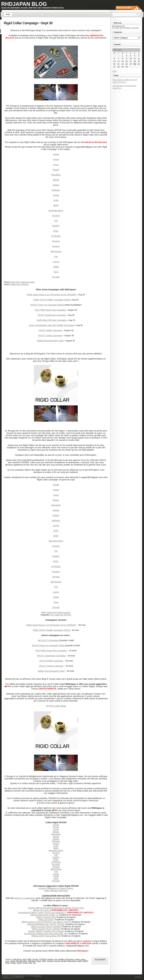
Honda (56, 154)
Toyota (56, 159)
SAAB (56, 267)
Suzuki (56, 195)
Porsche (56, 216)
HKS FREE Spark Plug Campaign (50, 310)
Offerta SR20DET (46, 920)
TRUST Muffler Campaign (50, 330)
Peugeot (56, 241)
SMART (56, 226)
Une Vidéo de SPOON (61, 615)
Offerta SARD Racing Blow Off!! (46, 936)
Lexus (56, 165)
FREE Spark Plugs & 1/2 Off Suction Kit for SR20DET (52, 295)
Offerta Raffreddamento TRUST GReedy (46, 924)
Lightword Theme (8, 977)
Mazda (56, 180)
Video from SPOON (19, 284)
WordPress (38, 976)
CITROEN (56, 236)
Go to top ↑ (139, 977)
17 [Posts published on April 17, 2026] (131, 61)
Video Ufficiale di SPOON (56, 891)
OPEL (56, 231)
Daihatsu (56, 190)
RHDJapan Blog (24, 4)
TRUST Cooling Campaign (50, 336)
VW (56, 221)
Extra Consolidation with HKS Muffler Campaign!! (52, 325)
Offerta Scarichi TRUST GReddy (46, 927)
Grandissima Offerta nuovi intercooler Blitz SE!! (46, 934)
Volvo (56, 272)
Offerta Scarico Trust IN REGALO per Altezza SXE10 (46, 922)
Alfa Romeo (56, 251)
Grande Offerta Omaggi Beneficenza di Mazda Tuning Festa (56, 908)
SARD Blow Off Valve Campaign (52, 320)
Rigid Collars (72, 961)
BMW (56, 205)
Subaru (56, 185)
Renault (56, 246)
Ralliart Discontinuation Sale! (51, 341)
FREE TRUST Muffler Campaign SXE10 (52, 300)
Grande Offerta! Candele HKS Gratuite (46, 931)
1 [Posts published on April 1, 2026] (123, 56)
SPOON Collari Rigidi (56, 706)
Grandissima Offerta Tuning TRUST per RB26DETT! (42, 913)
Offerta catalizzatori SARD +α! (44, 915)
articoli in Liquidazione (25, 898)
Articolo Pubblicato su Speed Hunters (56, 888)
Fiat (56, 257)
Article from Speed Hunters (22, 282)
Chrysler (56, 277)
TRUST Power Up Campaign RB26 (47, 305)
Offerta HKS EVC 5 (42, 910)
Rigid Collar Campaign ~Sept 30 (28, 23)
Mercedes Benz (56, 211)
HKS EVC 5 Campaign (49, 640)
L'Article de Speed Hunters (58, 612)
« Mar (114, 71)
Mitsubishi (56, 175)
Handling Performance (66, 959)
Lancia (56, 262)
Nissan (56, 170)
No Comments (100, 959)
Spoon (8, 963)
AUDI (56, 200)
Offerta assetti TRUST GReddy (46, 929)
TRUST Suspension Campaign (52, 315)
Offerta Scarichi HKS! (46, 917)
